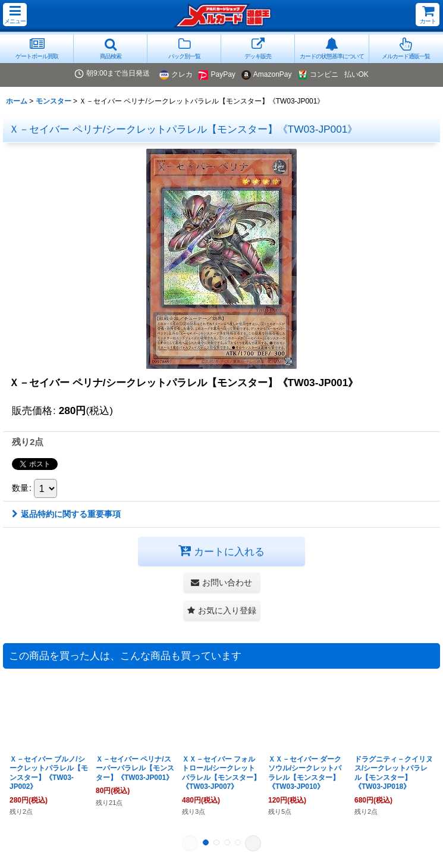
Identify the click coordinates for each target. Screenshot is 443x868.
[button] (15, 15)
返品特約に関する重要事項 (66, 514)
